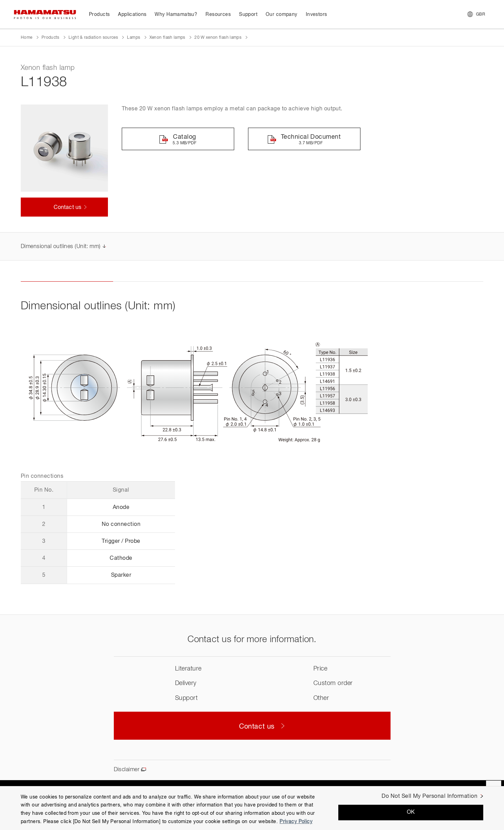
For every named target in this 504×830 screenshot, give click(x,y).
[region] (252, 808)
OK (411, 812)
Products (51, 38)
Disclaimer (127, 770)
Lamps (134, 38)
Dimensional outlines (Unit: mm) (61, 247)
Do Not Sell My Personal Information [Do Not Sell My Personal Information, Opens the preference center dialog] (429, 796)
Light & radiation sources (93, 38)
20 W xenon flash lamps (218, 38)
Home (26, 38)
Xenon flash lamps (167, 38)
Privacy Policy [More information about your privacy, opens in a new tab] (296, 822)
